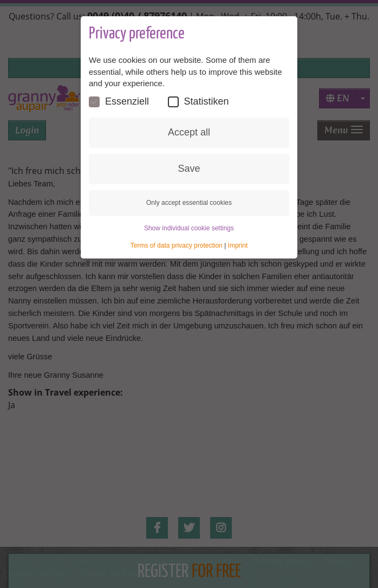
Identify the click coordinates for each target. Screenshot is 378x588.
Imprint (238, 245)
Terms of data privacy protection (177, 245)
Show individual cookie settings (189, 228)
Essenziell (119, 102)
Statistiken (198, 102)
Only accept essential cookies (189, 203)
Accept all (189, 132)
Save (189, 169)
